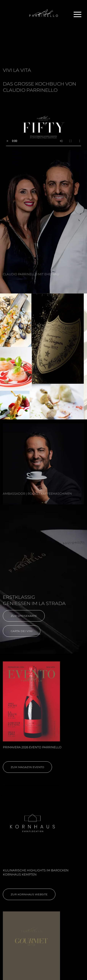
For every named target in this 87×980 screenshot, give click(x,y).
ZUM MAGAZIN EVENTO (27, 767)
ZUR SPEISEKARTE (24, 616)
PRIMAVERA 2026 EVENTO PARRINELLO (32, 747)
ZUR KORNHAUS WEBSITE (29, 894)
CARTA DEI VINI (22, 631)
